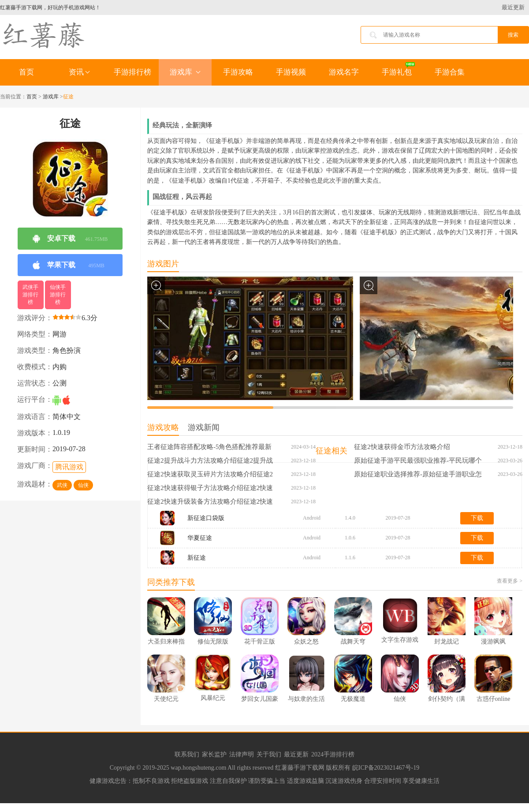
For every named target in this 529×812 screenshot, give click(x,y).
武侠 (62, 485)
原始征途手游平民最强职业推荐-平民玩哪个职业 (418, 461)
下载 (477, 518)
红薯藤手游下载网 (301, 768)
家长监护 (214, 754)
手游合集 (450, 72)
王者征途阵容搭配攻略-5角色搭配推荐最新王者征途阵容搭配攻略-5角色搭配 (210, 447)
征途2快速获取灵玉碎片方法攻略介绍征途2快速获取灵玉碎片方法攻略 (210, 475)
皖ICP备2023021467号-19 (386, 768)
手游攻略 (238, 72)
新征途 (197, 558)
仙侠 (83, 485)
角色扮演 (67, 350)
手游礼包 (397, 72)
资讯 (79, 72)
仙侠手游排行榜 (58, 295)
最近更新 (513, 7)
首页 (26, 72)
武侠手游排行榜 (30, 295)
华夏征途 (200, 538)
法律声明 (242, 754)
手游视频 (291, 72)
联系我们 (187, 754)
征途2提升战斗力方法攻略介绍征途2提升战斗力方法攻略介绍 (210, 461)
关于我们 (269, 754)
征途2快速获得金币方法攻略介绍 (402, 447)
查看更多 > (510, 581)
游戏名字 (344, 72)
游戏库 (185, 72)
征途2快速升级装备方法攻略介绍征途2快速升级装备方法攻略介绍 (210, 502)
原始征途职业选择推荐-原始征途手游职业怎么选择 (418, 475)
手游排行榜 (132, 72)
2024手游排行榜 (333, 754)
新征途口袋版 (206, 518)
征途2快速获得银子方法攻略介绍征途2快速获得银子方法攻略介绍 (210, 488)
